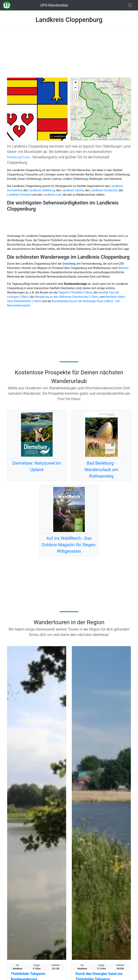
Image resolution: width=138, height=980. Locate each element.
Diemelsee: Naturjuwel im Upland (37, 466)
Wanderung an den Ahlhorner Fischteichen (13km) (66, 297)
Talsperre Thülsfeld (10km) (75, 292)
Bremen (124, 268)
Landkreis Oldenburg (42, 190)
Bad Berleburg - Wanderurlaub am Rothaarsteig (101, 470)
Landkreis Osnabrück (104, 190)
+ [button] (76, 83)
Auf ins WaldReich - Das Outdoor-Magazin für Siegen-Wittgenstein (69, 545)
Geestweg (69, 264)
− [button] (76, 88)
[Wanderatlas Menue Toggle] (130, 5)
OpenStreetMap (116, 139)
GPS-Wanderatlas (54, 5)
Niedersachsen (19, 157)
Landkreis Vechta (73, 190)
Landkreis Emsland (19, 195)
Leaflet (92, 139)
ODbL (127, 139)
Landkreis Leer (52, 195)
